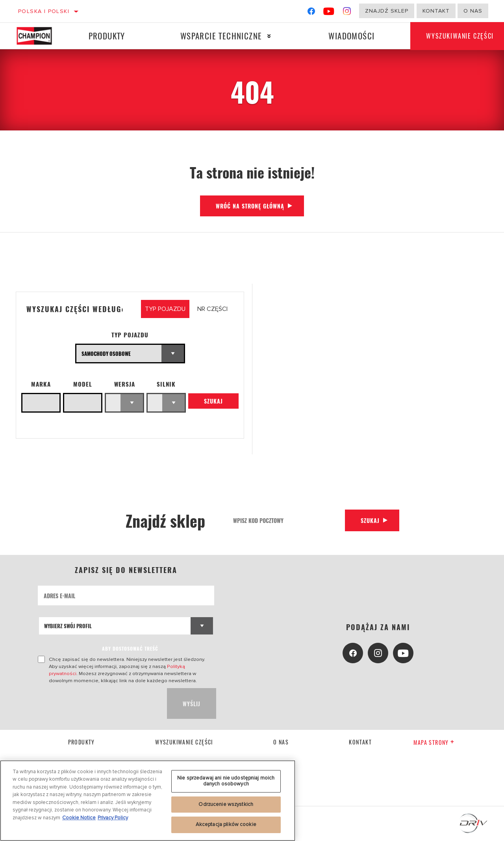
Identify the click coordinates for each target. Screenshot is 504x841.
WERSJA (125, 384)
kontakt (360, 742)
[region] (148, 801)
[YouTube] (329, 13)
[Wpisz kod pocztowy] (286, 520)
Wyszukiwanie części (184, 742)
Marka (41, 384)
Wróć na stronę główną (250, 206)
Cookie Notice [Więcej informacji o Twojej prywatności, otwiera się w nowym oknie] (79, 818)
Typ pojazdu (130, 335)
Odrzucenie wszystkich (226, 804)
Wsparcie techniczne (221, 36)
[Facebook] (311, 13)
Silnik (166, 384)
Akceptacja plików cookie (226, 824)
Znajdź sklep (387, 11)
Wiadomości (351, 36)
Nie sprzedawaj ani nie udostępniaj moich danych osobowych (226, 781)
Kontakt (436, 11)
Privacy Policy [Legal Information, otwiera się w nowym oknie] (113, 818)
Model (83, 384)
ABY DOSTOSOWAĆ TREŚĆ (130, 648)
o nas (473, 11)
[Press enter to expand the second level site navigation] (269, 36)
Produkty (107, 36)
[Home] (38, 36)
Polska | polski (44, 11)
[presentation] (98, 703)
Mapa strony (434, 742)
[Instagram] (347, 13)
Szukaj (213, 401)
